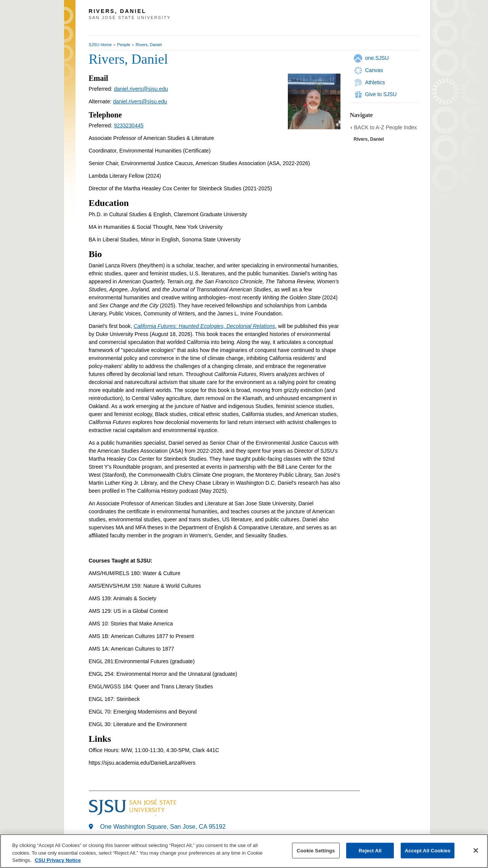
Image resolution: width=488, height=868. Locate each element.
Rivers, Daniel (149, 45)
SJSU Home (100, 45)
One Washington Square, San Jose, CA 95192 (163, 827)
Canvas (374, 70)
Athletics (375, 82)
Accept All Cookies (428, 850)
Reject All (370, 850)
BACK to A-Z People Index (386, 127)
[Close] (476, 850)
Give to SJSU (381, 94)
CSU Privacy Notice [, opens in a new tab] (58, 860)
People (124, 45)
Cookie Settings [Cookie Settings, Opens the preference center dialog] (316, 850)
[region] (244, 851)
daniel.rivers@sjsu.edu (141, 89)
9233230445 (129, 125)
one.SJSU (377, 58)
